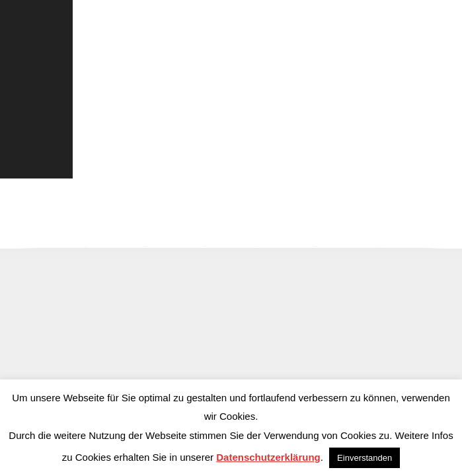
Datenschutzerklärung (268, 457)
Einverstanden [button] (365, 458)
